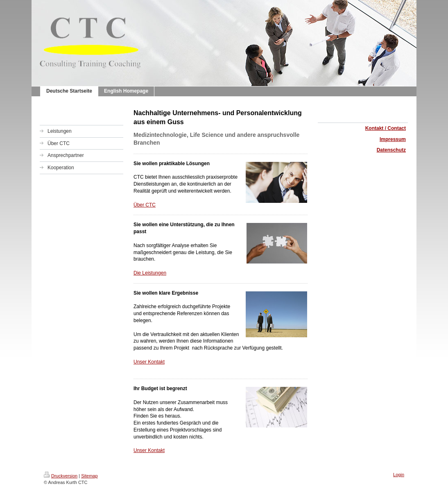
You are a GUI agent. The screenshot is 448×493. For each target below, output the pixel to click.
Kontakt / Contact (386, 128)
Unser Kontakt (149, 362)
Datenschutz (391, 150)
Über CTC (145, 205)
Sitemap (89, 476)
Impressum (393, 139)
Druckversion (61, 476)
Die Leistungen (150, 273)
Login (399, 475)
